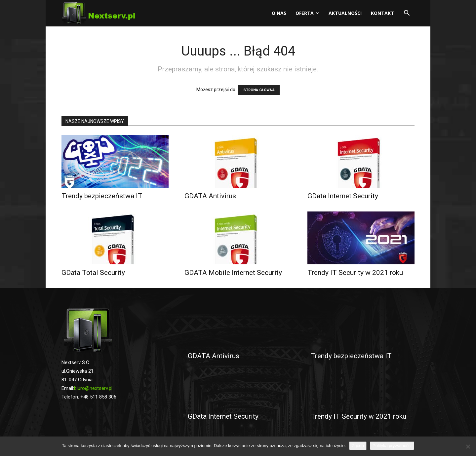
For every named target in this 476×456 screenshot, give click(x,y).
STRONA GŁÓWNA (259, 90)
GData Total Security (93, 273)
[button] (407, 14)
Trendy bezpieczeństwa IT (102, 196)
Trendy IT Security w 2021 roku (355, 273)
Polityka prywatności (392, 446)
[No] (468, 446)
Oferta (307, 13)
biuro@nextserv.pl (93, 388)
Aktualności (345, 13)
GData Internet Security (343, 196)
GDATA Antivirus (210, 196)
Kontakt (382, 13)
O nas (279, 13)
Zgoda (358, 446)
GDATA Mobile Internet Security (233, 273)
